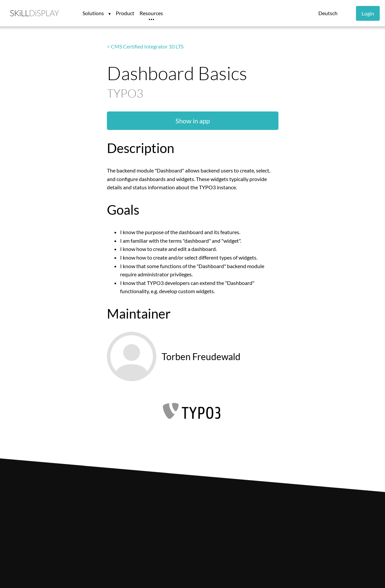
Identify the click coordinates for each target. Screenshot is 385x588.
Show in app (193, 121)
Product (125, 13)
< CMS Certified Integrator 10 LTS (145, 46)
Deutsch (328, 13)
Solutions (94, 13)
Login (368, 13)
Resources (151, 13)
